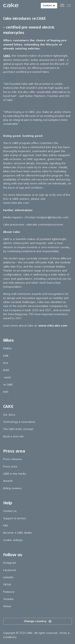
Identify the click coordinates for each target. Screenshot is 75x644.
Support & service (15, 518)
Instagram (10, 563)
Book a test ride (13, 436)
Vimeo (7, 606)
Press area (10, 467)
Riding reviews (13, 488)
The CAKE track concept (18, 429)
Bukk (6, 370)
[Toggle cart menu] (62, 6)
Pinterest (9, 592)
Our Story (9, 415)
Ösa (6, 363)
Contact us (49, 5)
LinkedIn (8, 577)
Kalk (6, 356)
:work (7, 377)
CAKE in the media (15, 474)
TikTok (7, 585)
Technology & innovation (19, 422)
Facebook (10, 570)
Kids (6, 392)
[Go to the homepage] (11, 6)
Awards (8, 481)
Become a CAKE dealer (18, 533)
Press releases (13, 459)
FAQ (5, 526)
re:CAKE (8, 385)
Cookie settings (13, 540)
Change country (38, 621)
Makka (7, 348)
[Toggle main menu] (69, 6)
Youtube (8, 599)
